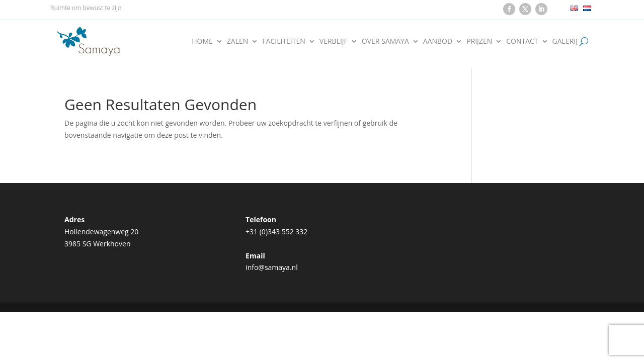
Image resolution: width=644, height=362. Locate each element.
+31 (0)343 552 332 (276, 232)
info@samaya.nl (272, 267)
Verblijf (334, 41)
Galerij (565, 41)
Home (202, 41)
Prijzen (479, 41)
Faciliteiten (284, 41)
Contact (522, 41)
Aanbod (438, 41)
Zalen (238, 41)
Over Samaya (385, 41)
